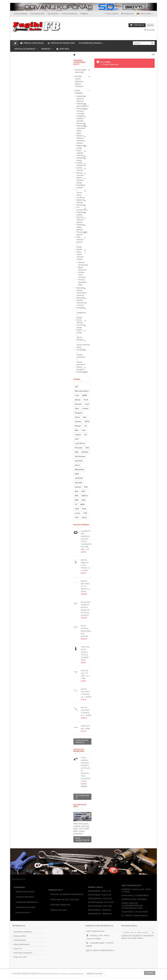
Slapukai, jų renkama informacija (67, 894)
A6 (85, 435)
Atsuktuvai (80, 123)
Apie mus (18, 949)
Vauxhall (79, 461)
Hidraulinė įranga (80, 159)
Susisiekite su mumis (25, 907)
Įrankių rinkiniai (80, 169)
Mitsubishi (79, 470)
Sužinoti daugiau (95, 974)
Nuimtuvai (80, 205)
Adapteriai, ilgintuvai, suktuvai (80, 99)
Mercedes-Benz (82, 391)
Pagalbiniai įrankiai (80, 213)
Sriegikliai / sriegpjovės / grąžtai (80, 313)
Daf (85, 417)
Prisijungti (150, 30)
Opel (77, 408)
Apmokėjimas (53, 14)
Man (77, 430)
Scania (85, 408)
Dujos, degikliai (80, 152)
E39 (85, 513)
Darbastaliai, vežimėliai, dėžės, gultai (80, 129)
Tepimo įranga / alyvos (80, 334)
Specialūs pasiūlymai (79, 750)
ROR (77, 474)
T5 (76, 504)
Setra (84, 517)
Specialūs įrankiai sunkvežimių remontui (80, 301)
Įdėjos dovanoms (78, 269)
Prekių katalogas (79, 92)
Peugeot (78, 413)
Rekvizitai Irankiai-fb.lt (23, 953)
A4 (86, 426)
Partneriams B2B (37, 14)
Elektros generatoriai (78, 264)
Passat (78, 487)
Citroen (78, 422)
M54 (84, 500)
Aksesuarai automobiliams (80, 105)
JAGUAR (79, 478)
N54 (83, 491)
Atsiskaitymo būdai (25, 897)
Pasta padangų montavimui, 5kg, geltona (86, 631)
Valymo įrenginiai (80, 368)
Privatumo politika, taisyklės (65, 900)
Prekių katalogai (21, 14)
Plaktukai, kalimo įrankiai (80, 227)
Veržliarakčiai (80, 372)
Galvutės (80, 155)
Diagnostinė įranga (80, 147)
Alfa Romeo (80, 456)
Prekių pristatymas (69, 14)
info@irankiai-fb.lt (107, 950)
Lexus (78, 513)
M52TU (85, 496)
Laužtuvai (80, 197)
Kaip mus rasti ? (23, 913)
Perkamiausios (20, 940)
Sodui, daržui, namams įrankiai (80, 256)
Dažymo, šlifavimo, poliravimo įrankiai (80, 139)
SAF (77, 517)
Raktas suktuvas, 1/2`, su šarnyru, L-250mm (86, 586)
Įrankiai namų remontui (78, 275)
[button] (91, 43)
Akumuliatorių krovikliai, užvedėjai (80, 111)
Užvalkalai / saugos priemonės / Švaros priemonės (80, 357)
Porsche (78, 448)
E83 (86, 487)
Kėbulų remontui (80, 174)
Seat (87, 404)
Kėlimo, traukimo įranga (80, 180)
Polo (84, 509)
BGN (82, 504)
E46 (76, 491)
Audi (77, 395)
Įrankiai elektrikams (80, 164)
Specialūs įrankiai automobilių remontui (80, 292)
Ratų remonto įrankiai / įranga (80, 242)
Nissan (78, 426)
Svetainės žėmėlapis (60, 905)
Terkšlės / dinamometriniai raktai (80, 343)
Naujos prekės (81, 525)
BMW (85, 395)
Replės (79, 249)
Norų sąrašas (112, 14)
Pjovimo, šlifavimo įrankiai (80, 220)
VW (76, 387)
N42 (87, 448)
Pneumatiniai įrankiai (80, 233)
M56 (77, 500)
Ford (86, 400)
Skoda (78, 400)
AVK (77, 439)
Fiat (84, 430)
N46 (77, 452)
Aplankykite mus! (80, 806)
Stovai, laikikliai (80, 321)
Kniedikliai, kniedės (80, 186)
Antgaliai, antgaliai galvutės (80, 118)
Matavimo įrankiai (80, 201)
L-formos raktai (79, 192)
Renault (78, 404)
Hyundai (78, 483)
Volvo (77, 417)
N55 (77, 496)
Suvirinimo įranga (80, 326)
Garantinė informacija (27, 902)
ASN (77, 509)
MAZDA (85, 452)
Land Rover (80, 443)
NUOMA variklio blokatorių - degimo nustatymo (80, 81)
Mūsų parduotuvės (22, 944)
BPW (87, 422)
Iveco (77, 465)
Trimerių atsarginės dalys (78, 282)
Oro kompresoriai (80, 209)
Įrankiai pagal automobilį (81, 71)
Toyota (78, 435)
